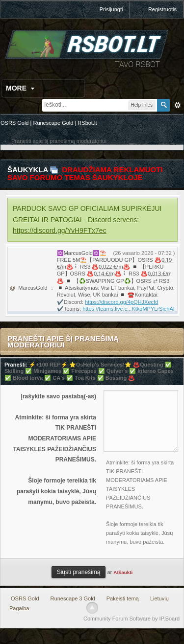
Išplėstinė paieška (178, 105)
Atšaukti (123, 572)
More (21, 88)
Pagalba (19, 608)
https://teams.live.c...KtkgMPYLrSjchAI (129, 309)
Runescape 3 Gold (73, 598)
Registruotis (162, 9)
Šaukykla (28, 170)
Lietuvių (159, 598)
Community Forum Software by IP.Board (131, 619)
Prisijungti (111, 9)
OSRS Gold (25, 598)
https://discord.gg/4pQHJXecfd (121, 302)
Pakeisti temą (123, 598)
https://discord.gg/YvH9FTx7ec (60, 230)
